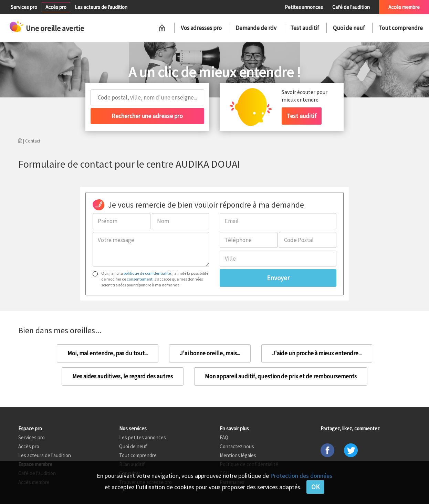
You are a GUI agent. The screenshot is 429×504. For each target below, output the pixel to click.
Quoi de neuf (349, 28)
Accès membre (404, 7)
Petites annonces (304, 7)
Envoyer (278, 278)
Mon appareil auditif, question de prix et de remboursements (281, 376)
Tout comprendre (401, 28)
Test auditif (305, 28)
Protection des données (301, 476)
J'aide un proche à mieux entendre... (317, 353)
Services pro (24, 7)
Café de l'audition (351, 7)
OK (315, 487)
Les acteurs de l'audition (101, 7)
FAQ (224, 437)
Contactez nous (237, 446)
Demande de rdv (256, 28)
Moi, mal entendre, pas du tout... (108, 353)
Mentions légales (238, 455)
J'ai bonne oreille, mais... (210, 353)
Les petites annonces (143, 437)
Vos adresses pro (201, 28)
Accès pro (56, 7)
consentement (140, 279)
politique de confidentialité (147, 273)
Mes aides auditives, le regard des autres (123, 376)
